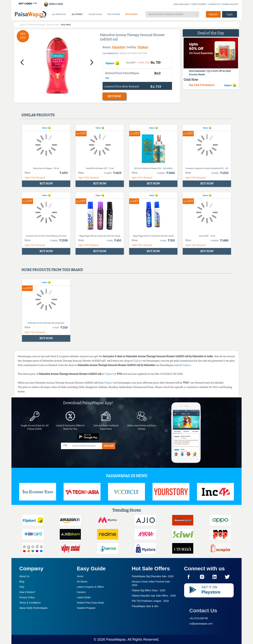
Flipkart (143, 47)
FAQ (22, 587)
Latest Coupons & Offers (90, 587)
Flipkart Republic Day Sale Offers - (154, 596)
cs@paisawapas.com (201, 624)
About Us (24, 576)
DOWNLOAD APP (230, 4)
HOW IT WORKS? (199, 4)
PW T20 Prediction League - (150, 601)
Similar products (38, 115)
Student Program (86, 608)
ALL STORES (77, 14)
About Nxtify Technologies (33, 608)
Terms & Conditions (30, 603)
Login (230, 14)
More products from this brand (52, 270)
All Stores (82, 582)
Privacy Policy (27, 597)
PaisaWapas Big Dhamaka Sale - (153, 576)
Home (80, 576)
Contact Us (203, 610)
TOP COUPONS (114, 14)
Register (213, 14)
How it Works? (27, 592)
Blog (22, 582)
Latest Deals (84, 597)
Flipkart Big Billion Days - (149, 590)
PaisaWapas (116, 639)
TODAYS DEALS (95, 14)
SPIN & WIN (53, 4)
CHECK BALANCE (181, 4)
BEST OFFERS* (132, 14)
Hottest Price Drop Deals (90, 603)
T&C (107, 78)
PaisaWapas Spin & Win (145, 606)
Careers (81, 592)
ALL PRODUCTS (59, 14)
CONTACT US (215, 4)
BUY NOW (114, 96)
